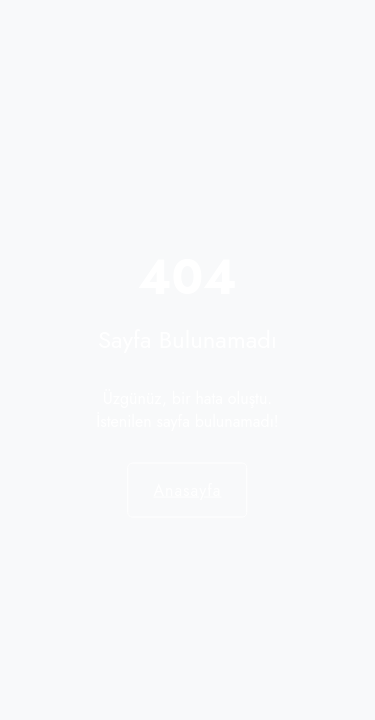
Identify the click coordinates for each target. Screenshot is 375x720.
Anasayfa (187, 489)
